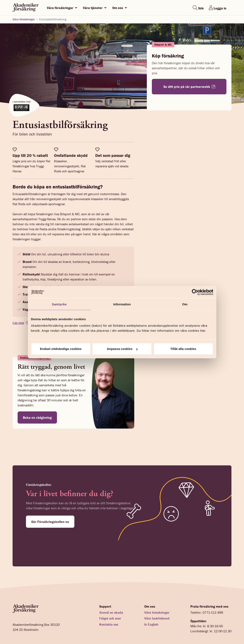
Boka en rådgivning (37, 417)
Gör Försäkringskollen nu (50, 522)
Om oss (120, 8)
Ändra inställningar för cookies (102, 630)
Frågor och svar (110, 597)
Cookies (74, 630)
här (203, 331)
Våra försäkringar (62, 8)
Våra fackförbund (157, 597)
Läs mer (18, 323)
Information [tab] (122, 304)
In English (151, 602)
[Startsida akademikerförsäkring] (26, 8)
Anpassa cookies (122, 349)
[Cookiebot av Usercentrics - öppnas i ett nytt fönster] (195, 292)
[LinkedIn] (230, 630)
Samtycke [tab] (59, 304)
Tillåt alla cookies (183, 349)
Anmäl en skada (111, 590)
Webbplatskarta (136, 630)
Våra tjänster (95, 8)
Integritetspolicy (54, 630)
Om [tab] (185, 304)
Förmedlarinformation (26, 630)
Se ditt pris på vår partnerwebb (189, 87)
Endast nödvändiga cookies (61, 349)
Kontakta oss (109, 602)
